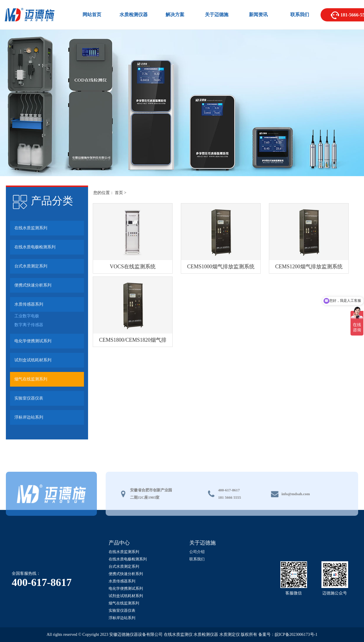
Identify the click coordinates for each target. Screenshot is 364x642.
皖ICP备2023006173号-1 (296, 635)
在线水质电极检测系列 (35, 247)
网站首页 (92, 15)
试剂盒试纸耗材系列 (33, 360)
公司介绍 (197, 552)
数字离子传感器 (29, 325)
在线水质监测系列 (31, 228)
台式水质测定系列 (31, 266)
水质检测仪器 (134, 15)
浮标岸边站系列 (29, 417)
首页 (119, 193)
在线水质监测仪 (178, 635)
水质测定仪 (230, 635)
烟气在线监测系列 (31, 379)
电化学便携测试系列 (33, 341)
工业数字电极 (27, 316)
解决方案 (175, 15)
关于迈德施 (217, 15)
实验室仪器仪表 (29, 398)
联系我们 (300, 15)
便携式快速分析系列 (33, 285)
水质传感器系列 (29, 304)
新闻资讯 (258, 15)
